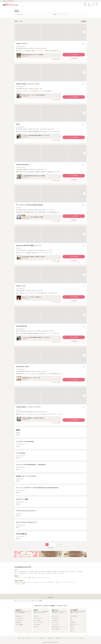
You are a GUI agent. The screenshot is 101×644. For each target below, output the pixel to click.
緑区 (42, 573)
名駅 (15, 572)
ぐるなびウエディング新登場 (20, 584)
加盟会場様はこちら (51, 638)
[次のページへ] (57, 545)
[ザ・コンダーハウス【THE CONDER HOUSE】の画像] (50, 194)
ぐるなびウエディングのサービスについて (69, 638)
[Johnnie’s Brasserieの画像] (50, 153)
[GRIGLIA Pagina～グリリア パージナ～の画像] (50, 73)
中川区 (39, 573)
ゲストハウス (48, 578)
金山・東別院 (55, 572)
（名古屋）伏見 (37, 572)
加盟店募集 (58, 638)
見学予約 (74, 59)
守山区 (52, 573)
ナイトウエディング (44, 582)
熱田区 (67, 572)
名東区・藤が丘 (23, 573)
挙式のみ (58, 582)
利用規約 (24, 638)
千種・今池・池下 (72, 572)
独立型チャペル (52, 582)
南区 (48, 573)
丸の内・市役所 (31, 572)
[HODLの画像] (50, 113)
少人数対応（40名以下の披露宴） (20, 582)
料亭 (25, 578)
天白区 (28, 573)
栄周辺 (26, 572)
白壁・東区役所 (48, 572)
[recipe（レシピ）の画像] (50, 275)
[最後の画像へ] (84, 32)
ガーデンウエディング (35, 582)
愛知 (37, 601)
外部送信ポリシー (43, 638)
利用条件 (28, 638)
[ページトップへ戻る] (50, 597)
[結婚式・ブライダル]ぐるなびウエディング (22, 601)
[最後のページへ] (60, 545)
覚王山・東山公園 (79, 572)
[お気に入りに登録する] (83, 44)
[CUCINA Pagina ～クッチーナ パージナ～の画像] (50, 396)
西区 (58, 573)
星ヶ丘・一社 (17, 573)
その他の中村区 (20, 572)
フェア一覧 (74, 55)
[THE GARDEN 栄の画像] (50, 315)
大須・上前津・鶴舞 (61, 572)
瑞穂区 (32, 573)
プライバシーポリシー (35, 638)
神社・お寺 (34, 578)
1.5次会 (28, 582)
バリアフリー (73, 582)
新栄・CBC (43, 572)
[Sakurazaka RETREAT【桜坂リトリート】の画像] (50, 234)
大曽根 (61, 573)
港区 (45, 573)
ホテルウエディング (41, 578)
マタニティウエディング (65, 582)
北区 (55, 573)
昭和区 (35, 573)
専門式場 (29, 578)
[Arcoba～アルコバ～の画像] (50, 32)
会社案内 (20, 638)
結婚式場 (33, 601)
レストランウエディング (19, 578)
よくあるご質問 (80, 638)
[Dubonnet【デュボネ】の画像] (50, 355)
